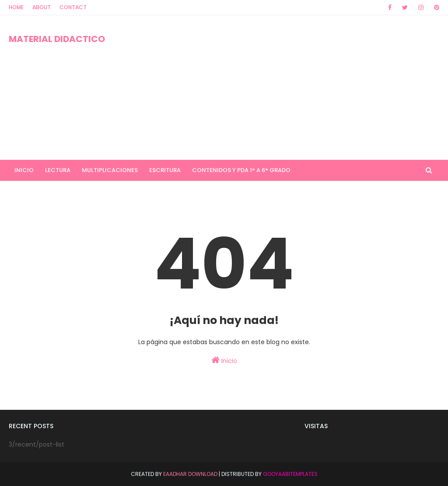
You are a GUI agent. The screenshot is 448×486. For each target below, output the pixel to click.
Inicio (224, 360)
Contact (73, 7)
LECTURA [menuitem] (58, 170)
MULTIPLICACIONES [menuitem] (110, 170)
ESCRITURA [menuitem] (165, 170)
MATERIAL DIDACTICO (57, 39)
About (42, 7)
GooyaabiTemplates (290, 474)
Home (16, 7)
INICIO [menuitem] (24, 170)
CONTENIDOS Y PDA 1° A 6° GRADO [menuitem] (241, 170)
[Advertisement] (289, 88)
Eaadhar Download (190, 474)
